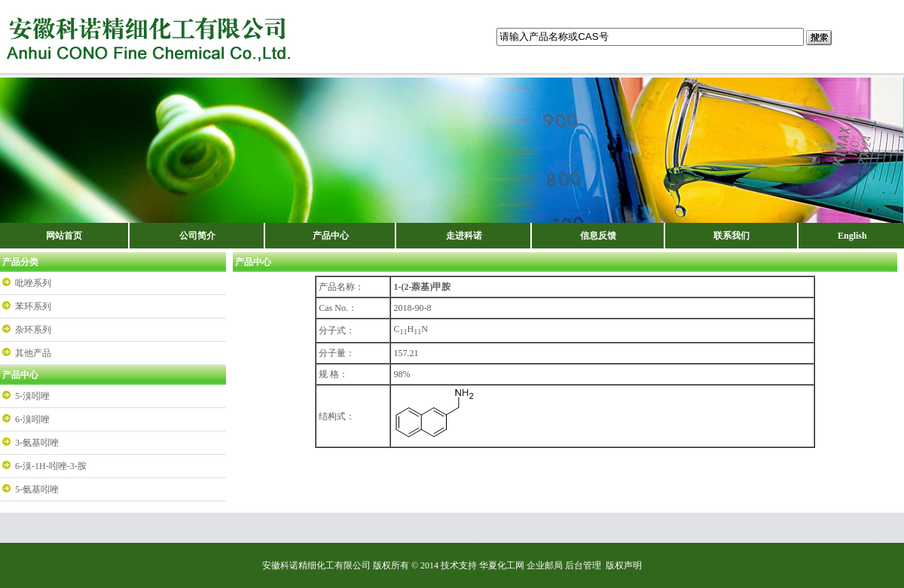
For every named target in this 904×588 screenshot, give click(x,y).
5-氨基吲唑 (37, 489)
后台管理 (583, 565)
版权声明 (624, 565)
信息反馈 (598, 236)
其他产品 (33, 353)
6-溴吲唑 (32, 419)
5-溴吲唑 (32, 396)
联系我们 (731, 236)
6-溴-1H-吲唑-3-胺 (51, 466)
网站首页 (64, 236)
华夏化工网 (502, 565)
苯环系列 (33, 306)
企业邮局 (545, 565)
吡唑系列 (33, 283)
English (852, 236)
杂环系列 (33, 330)
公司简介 (197, 236)
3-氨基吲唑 (37, 443)
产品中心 (331, 236)
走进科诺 (464, 236)
